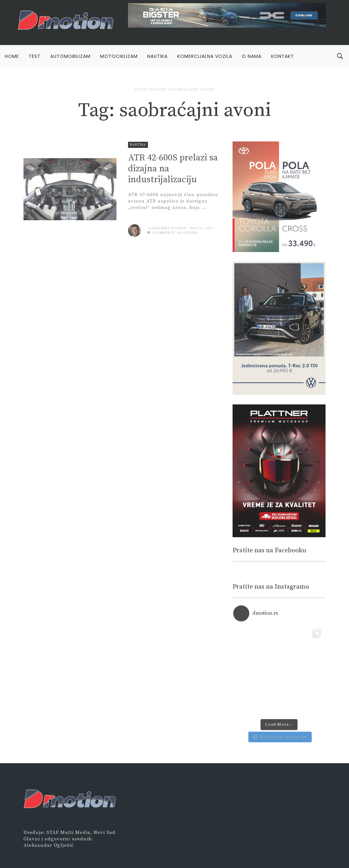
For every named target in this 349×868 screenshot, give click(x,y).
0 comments (161, 233)
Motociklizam (119, 56)
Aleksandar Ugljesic (167, 228)
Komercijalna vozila (205, 56)
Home (12, 56)
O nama (252, 56)
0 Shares (188, 233)
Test (35, 56)
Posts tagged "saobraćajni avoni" (175, 90)
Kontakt (283, 56)
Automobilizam (70, 56)
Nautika (157, 56)
